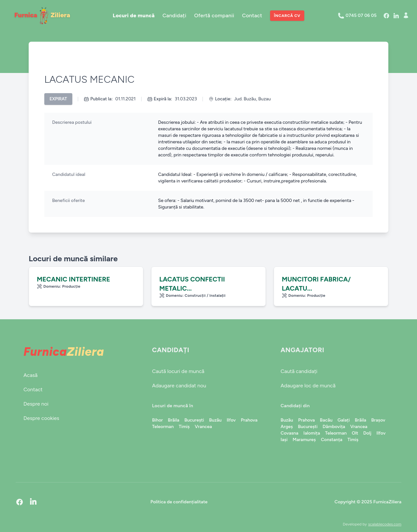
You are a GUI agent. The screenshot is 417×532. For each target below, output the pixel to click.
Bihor (158, 420)
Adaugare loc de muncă (308, 386)
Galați (344, 420)
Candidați (174, 15)
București (194, 420)
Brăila (173, 420)
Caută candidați (299, 371)
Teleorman (163, 427)
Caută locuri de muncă (178, 371)
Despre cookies (41, 418)
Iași (284, 440)
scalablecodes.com (385, 524)
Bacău (326, 420)
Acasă (30, 375)
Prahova (249, 420)
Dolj (367, 433)
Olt (355, 433)
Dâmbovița (334, 427)
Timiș (184, 427)
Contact (252, 15)
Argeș (287, 427)
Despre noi (36, 404)
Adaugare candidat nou (179, 386)
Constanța (332, 440)
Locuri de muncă (134, 15)
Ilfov (231, 420)
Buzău (215, 420)
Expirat (58, 99)
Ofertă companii (214, 15)
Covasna (289, 433)
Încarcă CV (287, 16)
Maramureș (304, 440)
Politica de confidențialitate (179, 502)
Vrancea (203, 427)
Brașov (378, 420)
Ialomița (312, 433)
